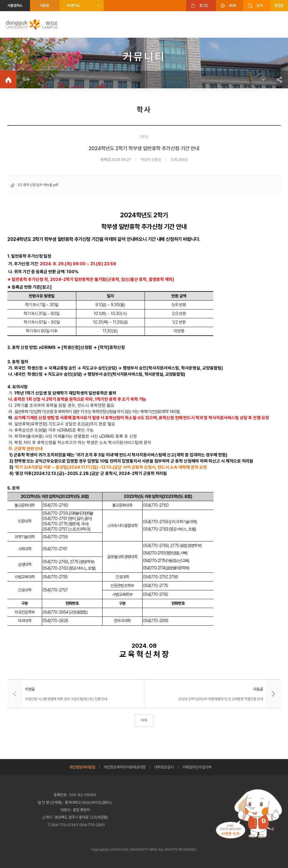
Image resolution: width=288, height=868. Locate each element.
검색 (260, 5)
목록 (144, 720)
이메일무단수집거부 (197, 767)
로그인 (204, 5)
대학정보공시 (164, 767)
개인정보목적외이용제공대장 (125, 767)
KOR (233, 5)
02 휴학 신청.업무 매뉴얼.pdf (38, 185)
